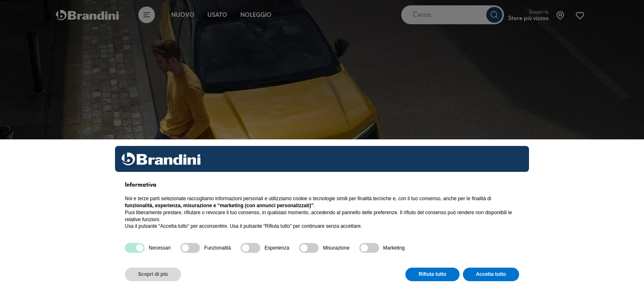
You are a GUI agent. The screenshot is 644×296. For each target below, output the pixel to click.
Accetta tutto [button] (491, 274)
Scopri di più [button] (153, 274)
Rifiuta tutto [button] (432, 274)
